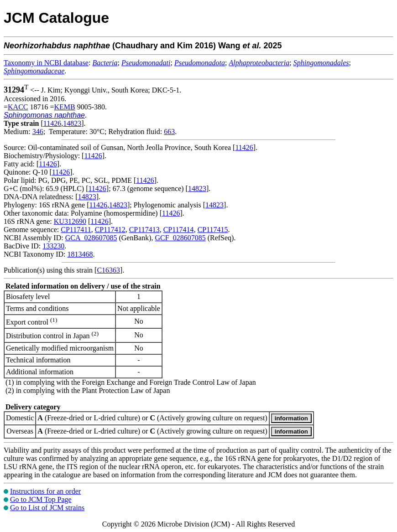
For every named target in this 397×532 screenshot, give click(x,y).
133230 (53, 246)
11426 (52, 123)
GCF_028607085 (180, 238)
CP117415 (213, 230)
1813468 (80, 254)
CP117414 (179, 230)
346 (38, 132)
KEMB (65, 107)
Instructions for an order (45, 491)
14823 (72, 123)
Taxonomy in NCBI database (46, 63)
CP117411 (76, 230)
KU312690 (70, 221)
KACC (18, 107)
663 (169, 132)
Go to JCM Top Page (41, 499)
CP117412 (110, 230)
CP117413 (144, 230)
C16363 (108, 270)
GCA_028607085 (91, 238)
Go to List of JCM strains (47, 508)
